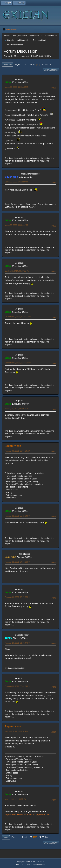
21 (31, 64)
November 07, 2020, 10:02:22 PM (18, 317)
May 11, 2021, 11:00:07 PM (15, 799)
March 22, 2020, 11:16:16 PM (16, 87)
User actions (51, 70)
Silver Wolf (11, 177)
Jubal (8, 82)
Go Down (7, 64)
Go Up (6, 837)
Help (19, 862)
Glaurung (10, 557)
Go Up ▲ (40, 862)
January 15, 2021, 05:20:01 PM (17, 409)
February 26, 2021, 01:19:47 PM (17, 643)
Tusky (8, 638)
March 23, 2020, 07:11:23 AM (16, 182)
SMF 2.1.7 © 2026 (23, 865)
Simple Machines (38, 865)
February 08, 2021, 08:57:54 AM (17, 451)
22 (34, 64)
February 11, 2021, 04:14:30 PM (17, 562)
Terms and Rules (29, 862)
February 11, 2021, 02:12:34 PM (17, 516)
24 (43, 64)
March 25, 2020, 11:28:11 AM (16, 225)
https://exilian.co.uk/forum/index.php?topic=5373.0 (29, 814)
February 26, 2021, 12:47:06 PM (17, 597)
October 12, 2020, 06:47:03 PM (17, 271)
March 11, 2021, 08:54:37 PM (16, 731)
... (28, 64)
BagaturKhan (13, 446)
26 (50, 64)
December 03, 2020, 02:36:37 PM (18, 363)
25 (46, 64)
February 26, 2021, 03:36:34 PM (17, 686)
